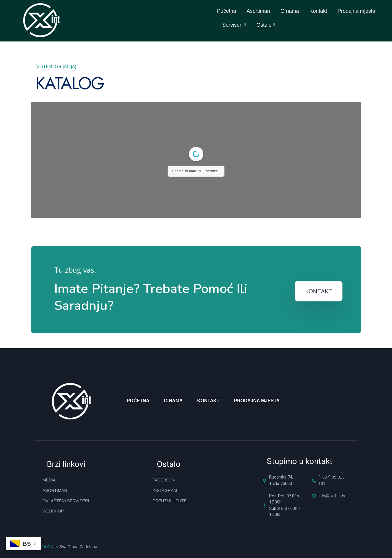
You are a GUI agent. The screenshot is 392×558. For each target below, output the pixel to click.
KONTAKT (319, 357)
